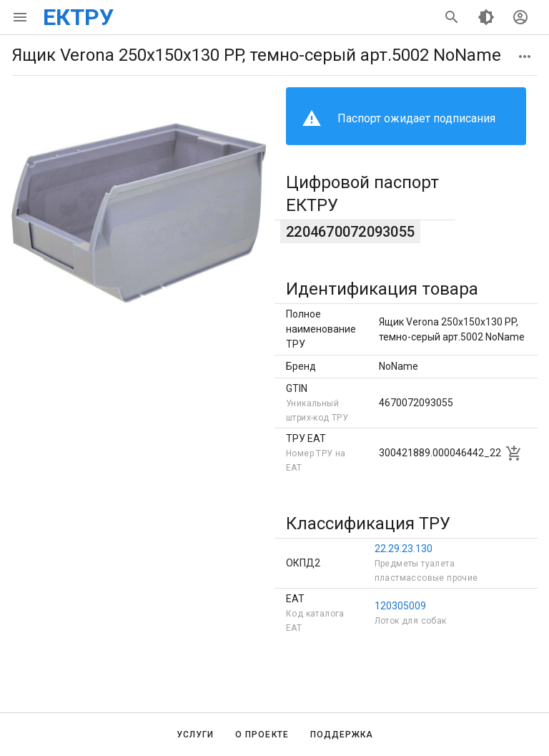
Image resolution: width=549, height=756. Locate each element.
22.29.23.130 (404, 549)
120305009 (400, 606)
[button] (525, 57)
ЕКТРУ (78, 17)
